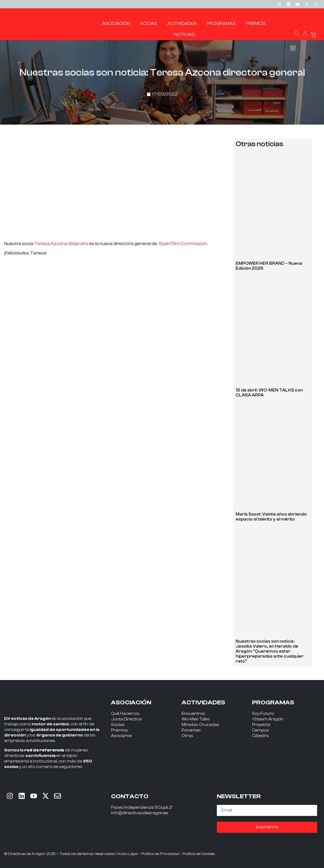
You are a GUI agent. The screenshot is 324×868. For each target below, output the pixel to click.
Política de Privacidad (160, 854)
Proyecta (261, 725)
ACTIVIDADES (203, 702)
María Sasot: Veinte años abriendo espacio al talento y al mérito (271, 517)
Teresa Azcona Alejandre (61, 244)
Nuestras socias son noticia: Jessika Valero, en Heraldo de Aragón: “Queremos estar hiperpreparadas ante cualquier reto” (270, 651)
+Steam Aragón (268, 719)
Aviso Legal (128, 854)
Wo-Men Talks (196, 719)
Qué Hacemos (125, 714)
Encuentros (193, 714)
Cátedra (260, 736)
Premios (119, 730)
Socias (118, 725)
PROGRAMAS (273, 702)
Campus (260, 730)
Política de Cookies (199, 854)
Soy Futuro (263, 714)
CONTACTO (130, 796)
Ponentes (191, 730)
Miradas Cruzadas (200, 725)
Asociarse (121, 736)
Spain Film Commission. (183, 244)
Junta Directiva (126, 719)
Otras (187, 736)
